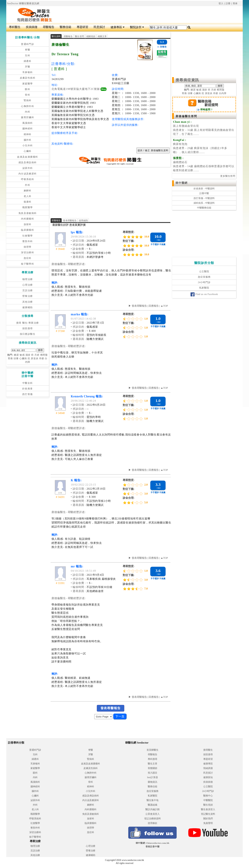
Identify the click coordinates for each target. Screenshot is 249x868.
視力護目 (153, 773)
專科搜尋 (153, 759)
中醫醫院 (208, 800)
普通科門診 (28, 44)
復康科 (28, 202)
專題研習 (82, 27)
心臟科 (28, 151)
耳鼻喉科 (28, 72)
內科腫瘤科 (28, 219)
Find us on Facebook (204, 294)
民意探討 (99, 27)
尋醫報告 (49, 27)
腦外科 (28, 140)
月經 (37, 355)
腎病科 (28, 100)
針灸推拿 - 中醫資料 (204, 189)
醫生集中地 (153, 800)
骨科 (28, 95)
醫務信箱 (66, 27)
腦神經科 (28, 129)
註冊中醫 (204, 193)
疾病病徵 (32, 27)
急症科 (28, 258)
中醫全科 (28, 383)
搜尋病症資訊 (187, 80)
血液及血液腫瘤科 (28, 157)
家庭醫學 (28, 84)
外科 (28, 185)
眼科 (28, 89)
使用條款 (153, 823)
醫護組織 (153, 805)
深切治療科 (28, 253)
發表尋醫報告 (70, 220)
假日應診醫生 (28, 334)
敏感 (22, 355)
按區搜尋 (28, 328)
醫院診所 (137, 27)
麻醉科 (28, 191)
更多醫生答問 (228, 176)
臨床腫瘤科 (28, 230)
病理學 (28, 247)
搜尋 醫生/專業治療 (28, 323)
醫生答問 (79, 36)
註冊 (228, 3)
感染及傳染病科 (28, 162)
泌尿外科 (28, 168)
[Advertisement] (144, 15)
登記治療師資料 (153, 819)
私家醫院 (204, 288)
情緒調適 (208, 768)
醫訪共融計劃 (153, 809)
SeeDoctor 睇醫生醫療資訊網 (23, 3)
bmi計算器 (153, 777)
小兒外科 (28, 146)
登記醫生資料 (208, 814)
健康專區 (118, 27)
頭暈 (16, 358)
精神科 (28, 134)
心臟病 (23, 358)
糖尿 (16, 355)
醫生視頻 (208, 805)
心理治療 (28, 285)
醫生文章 (153, 764)
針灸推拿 (28, 389)
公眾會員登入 (153, 814)
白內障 (223, 93)
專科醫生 (15, 27)
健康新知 (208, 777)
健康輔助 (28, 307)
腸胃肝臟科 (28, 117)
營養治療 (28, 296)
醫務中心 (208, 796)
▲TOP (164, 306)
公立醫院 (204, 272)
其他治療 (28, 302)
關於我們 (208, 819)
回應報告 (154, 306)
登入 (221, 3)
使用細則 (83, 220)
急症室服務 (204, 277)
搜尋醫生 (208, 750)
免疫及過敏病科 (28, 213)
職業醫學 (28, 207)
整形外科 (28, 241)
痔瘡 (42, 358)
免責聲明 (208, 823)
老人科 (28, 196)
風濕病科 (28, 123)
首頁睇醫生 (153, 750)
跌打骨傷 (28, 394)
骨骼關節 (153, 768)
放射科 (28, 224)
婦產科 (28, 61)
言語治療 (28, 290)
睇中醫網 (181, 183)
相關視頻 (91, 36)
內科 (28, 112)
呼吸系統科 (28, 179)
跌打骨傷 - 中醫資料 (204, 198)
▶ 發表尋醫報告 (138, 306)
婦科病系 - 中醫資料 (204, 203)
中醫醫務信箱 (204, 208)
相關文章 (102, 36)
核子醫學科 (28, 264)
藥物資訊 (153, 782)
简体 (235, 3)
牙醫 (28, 67)
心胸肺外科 (28, 106)
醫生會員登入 (208, 809)
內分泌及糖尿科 (28, 174)
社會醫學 (28, 236)
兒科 (28, 56)
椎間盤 (44, 355)
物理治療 (28, 279)
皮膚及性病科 (28, 78)
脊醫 (28, 50)
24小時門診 (204, 282)
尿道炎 (35, 358)
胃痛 (10, 358)
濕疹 (28, 355)
